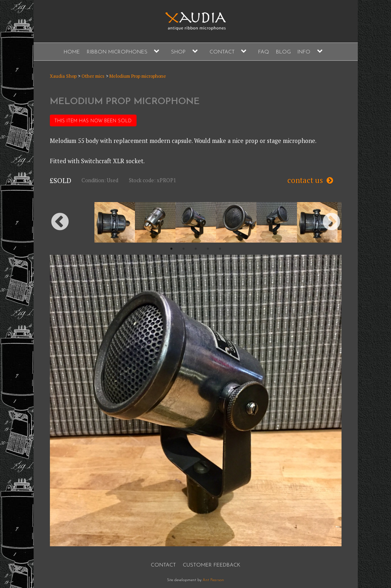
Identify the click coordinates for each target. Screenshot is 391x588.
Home (72, 52)
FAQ (264, 52)
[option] (196, 222)
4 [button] (208, 249)
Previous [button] (60, 222)
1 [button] (171, 249)
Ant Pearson (213, 580)
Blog (283, 52)
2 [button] (184, 249)
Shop (178, 52)
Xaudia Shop (63, 76)
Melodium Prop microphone (138, 76)
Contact (222, 52)
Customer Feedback (212, 565)
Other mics (93, 76)
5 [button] (220, 249)
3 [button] (196, 249)
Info (304, 52)
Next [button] (331, 222)
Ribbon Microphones (117, 52)
